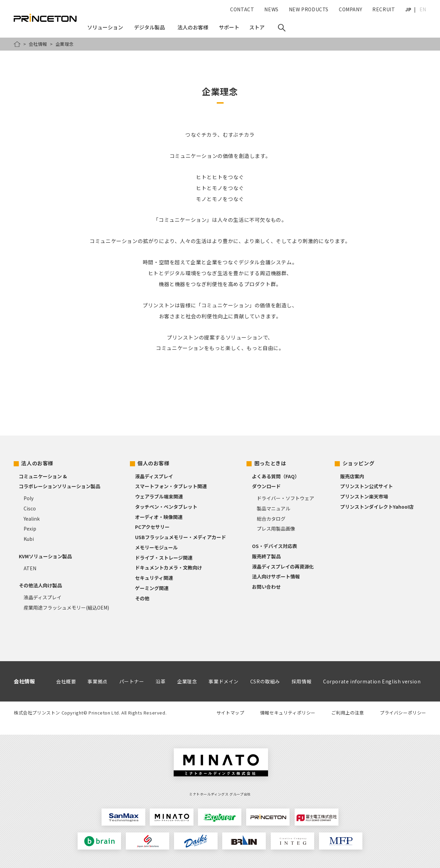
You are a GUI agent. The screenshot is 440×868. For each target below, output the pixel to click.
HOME (17, 44)
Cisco (30, 508)
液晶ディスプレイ (43, 597)
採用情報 (302, 681)
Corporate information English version (372, 681)
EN (423, 9)
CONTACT (242, 9)
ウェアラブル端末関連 (159, 496)
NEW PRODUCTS (309, 9)
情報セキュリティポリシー (288, 713)
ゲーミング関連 (152, 588)
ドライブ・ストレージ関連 (164, 558)
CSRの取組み (265, 681)
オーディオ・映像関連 (159, 517)
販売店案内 (352, 476)
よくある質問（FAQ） (276, 476)
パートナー (132, 681)
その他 (142, 598)
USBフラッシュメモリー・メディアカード (181, 537)
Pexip (30, 529)
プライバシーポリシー (403, 713)
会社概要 (66, 681)
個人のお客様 (154, 463)
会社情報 (38, 44)
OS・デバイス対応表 (275, 546)
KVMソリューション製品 (45, 556)
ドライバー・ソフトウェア (285, 498)
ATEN (30, 568)
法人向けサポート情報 (276, 576)
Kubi (29, 539)
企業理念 (187, 681)
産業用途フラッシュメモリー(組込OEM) (66, 607)
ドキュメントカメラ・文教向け (169, 567)
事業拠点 (97, 681)
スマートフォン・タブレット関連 (171, 486)
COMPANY (350, 9)
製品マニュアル (274, 508)
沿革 (161, 681)
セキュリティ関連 (154, 578)
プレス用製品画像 (276, 529)
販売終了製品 (266, 556)
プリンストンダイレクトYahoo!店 (377, 507)
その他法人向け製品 (40, 585)
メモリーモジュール (156, 547)
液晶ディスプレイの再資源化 (283, 566)
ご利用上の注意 (348, 713)
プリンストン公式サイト (366, 486)
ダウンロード (266, 486)
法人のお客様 (37, 463)
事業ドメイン (224, 681)
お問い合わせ (266, 587)
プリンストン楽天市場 (364, 496)
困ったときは (270, 463)
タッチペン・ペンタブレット (166, 507)
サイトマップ (230, 713)
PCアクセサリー (152, 527)
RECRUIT (384, 9)
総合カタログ (271, 519)
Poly (29, 498)
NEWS (271, 9)
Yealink (32, 519)
